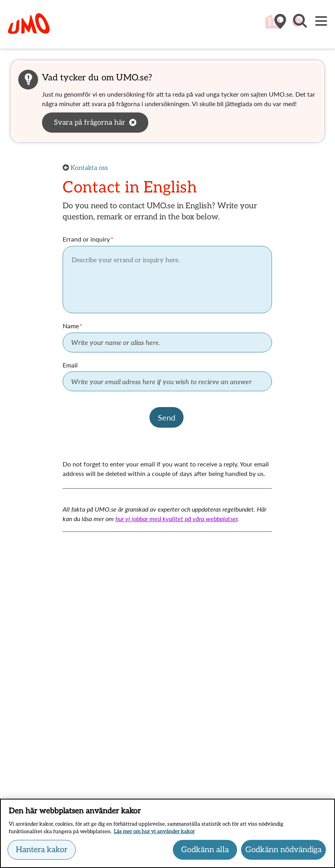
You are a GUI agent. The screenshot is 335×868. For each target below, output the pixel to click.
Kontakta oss (89, 168)
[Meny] (321, 22)
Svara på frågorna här (90, 123)
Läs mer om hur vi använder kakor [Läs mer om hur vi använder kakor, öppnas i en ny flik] (154, 833)
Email (70, 365)
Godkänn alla (205, 851)
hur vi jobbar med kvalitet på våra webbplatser (176, 519)
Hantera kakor (42, 851)
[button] (299, 25)
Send (167, 417)
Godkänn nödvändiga (283, 851)
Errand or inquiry (86, 239)
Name (71, 326)
